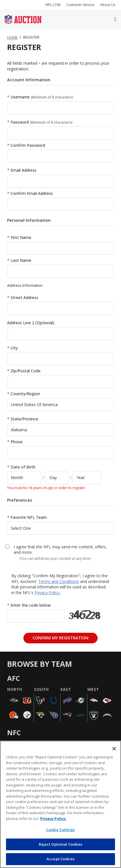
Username (40, 97)
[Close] (114, 749)
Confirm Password (26, 145)
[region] (61, 804)
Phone (15, 442)
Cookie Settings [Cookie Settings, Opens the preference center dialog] (61, 830)
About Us (108, 5)
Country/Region (24, 394)
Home (12, 37)
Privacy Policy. (48, 593)
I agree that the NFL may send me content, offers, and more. (60, 550)
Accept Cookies (61, 859)
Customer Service (80, 5)
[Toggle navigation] (115, 19)
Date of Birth (21, 467)
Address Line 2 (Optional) (31, 323)
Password (40, 122)
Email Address (22, 170)
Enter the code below (29, 605)
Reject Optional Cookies (61, 844)
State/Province (23, 419)
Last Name (19, 260)
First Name (19, 237)
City (12, 348)
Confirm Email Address (30, 193)
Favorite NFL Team (27, 517)
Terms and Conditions (59, 581)
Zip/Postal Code (24, 371)
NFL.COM (53, 5)
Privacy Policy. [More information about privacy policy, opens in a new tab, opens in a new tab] (54, 818)
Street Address (23, 297)
